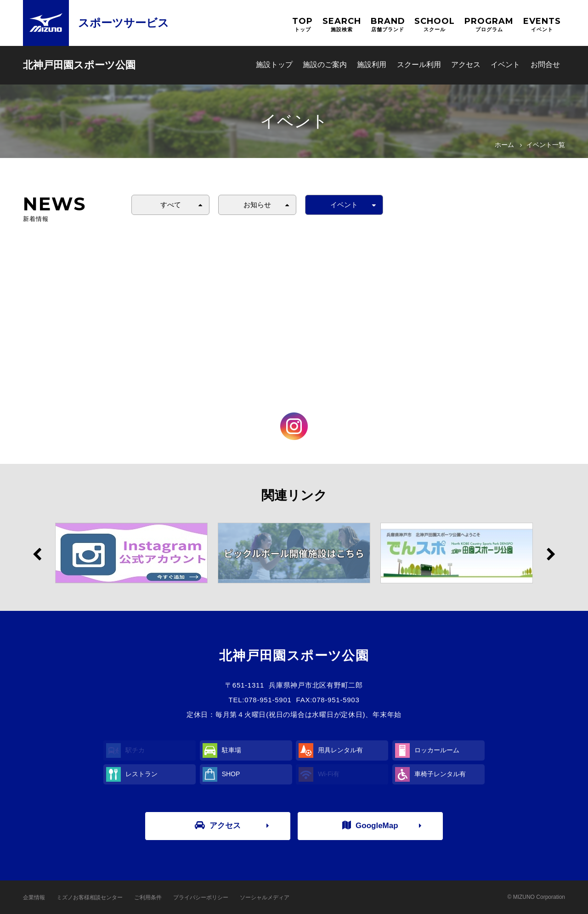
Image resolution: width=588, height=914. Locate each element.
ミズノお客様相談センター (90, 897)
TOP (302, 25)
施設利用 (372, 65)
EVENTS (542, 25)
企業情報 (34, 897)
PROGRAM (489, 25)
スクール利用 (419, 65)
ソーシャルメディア (265, 897)
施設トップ (274, 65)
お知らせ (257, 205)
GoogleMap (370, 825)
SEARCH (342, 25)
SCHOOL (435, 25)
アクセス (466, 65)
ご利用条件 (148, 897)
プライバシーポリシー (201, 897)
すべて (171, 205)
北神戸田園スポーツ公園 (79, 65)
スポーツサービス (124, 23)
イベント (505, 65)
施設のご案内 (325, 65)
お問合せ (545, 65)
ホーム (504, 145)
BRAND (388, 25)
